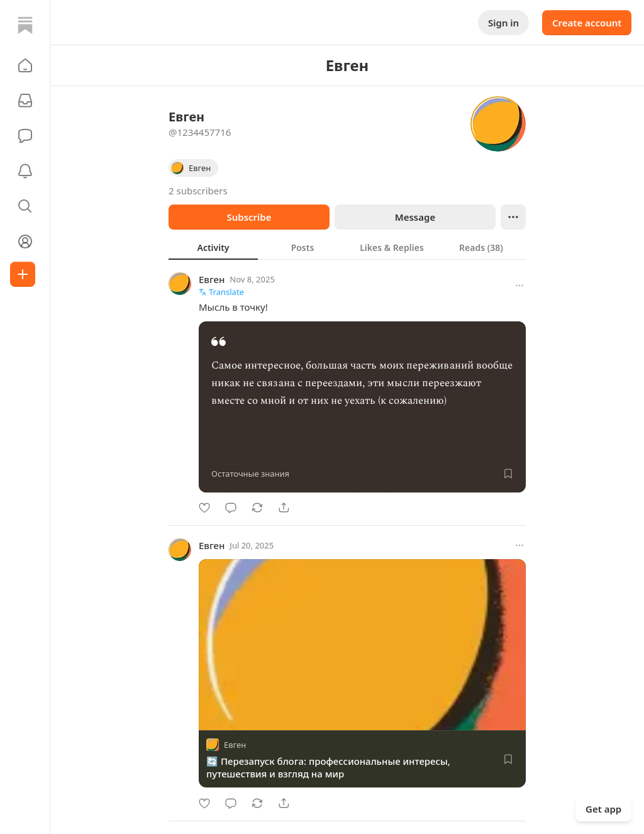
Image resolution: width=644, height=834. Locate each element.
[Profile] (25, 242)
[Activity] (25, 171)
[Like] (204, 508)
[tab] (213, 247)
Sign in (503, 23)
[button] (25, 65)
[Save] (508, 474)
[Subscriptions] (25, 101)
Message (415, 217)
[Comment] (231, 508)
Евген (212, 279)
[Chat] (25, 136)
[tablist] (347, 247)
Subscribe (249, 217)
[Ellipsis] (513, 217)
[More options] (519, 286)
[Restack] (257, 508)
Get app (603, 809)
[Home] (25, 25)
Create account (587, 23)
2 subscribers (198, 191)
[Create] (23, 274)
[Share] (284, 508)
